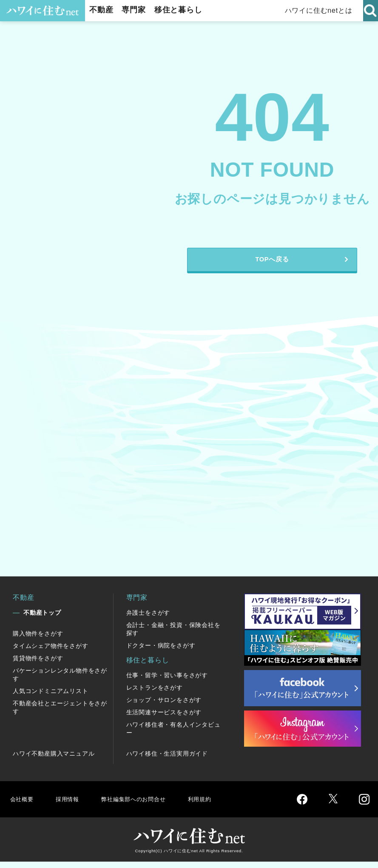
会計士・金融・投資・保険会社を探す (173, 635)
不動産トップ (42, 619)
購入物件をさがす (38, 640)
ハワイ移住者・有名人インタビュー (173, 735)
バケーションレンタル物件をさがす (60, 681)
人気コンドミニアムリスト (51, 697)
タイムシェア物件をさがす (51, 652)
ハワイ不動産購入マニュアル (54, 760)
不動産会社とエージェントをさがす (60, 714)
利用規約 (216, 805)
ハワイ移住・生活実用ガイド (167, 760)
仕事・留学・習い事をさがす (167, 682)
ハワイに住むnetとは (319, 10)
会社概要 (23, 805)
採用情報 (70, 805)
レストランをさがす (155, 694)
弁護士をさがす (148, 619)
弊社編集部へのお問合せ (143, 805)
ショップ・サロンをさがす (164, 706)
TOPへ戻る (272, 263)
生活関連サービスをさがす (164, 719)
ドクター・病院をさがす (161, 652)
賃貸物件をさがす (38, 665)
